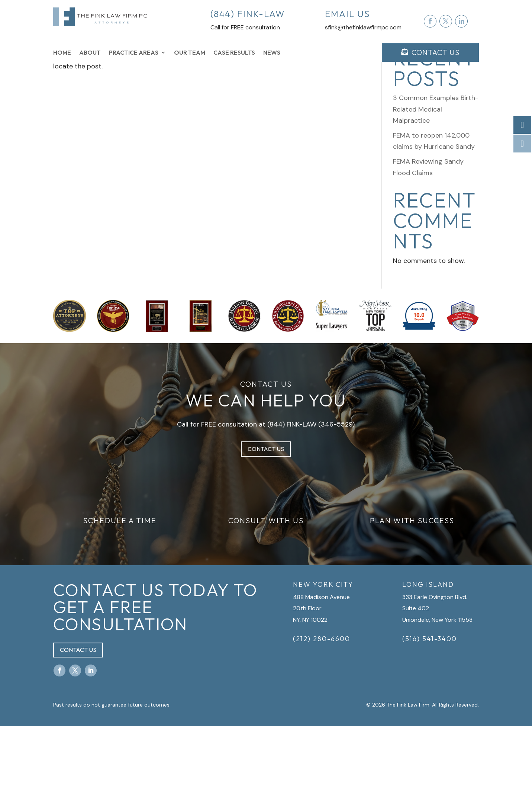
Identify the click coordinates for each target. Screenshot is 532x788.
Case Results (234, 53)
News (272, 53)
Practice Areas (134, 53)
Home (62, 53)
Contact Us (266, 510)
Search (466, 91)
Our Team (190, 53)
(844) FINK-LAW (292, 486)
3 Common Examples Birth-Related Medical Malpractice (436, 171)
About (90, 53)
